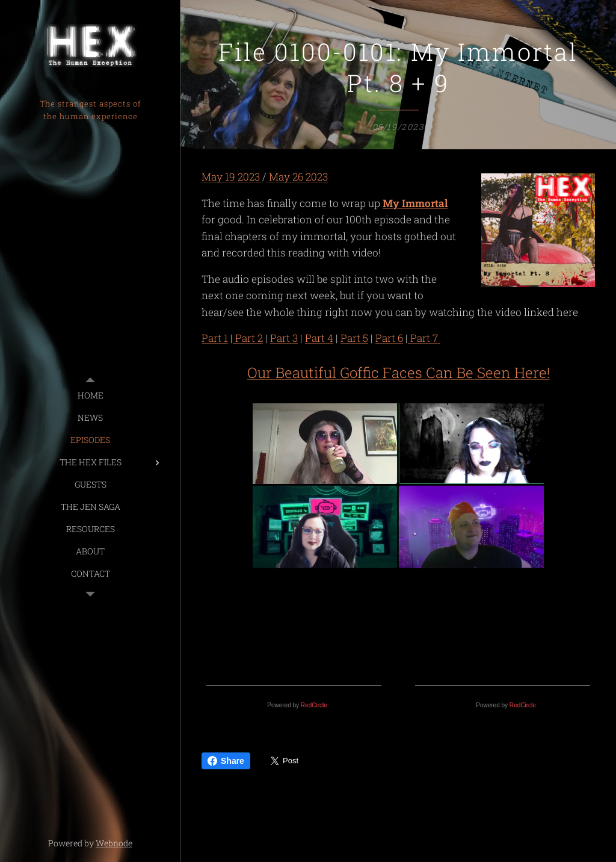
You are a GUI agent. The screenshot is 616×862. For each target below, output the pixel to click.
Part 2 (248, 339)
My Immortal (415, 203)
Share (226, 761)
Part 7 (424, 339)
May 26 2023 (297, 177)
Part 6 (389, 339)
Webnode (114, 843)
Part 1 (215, 339)
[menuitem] (90, 395)
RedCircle (314, 705)
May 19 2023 (232, 177)
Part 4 (319, 339)
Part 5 (354, 339)
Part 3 (284, 339)
